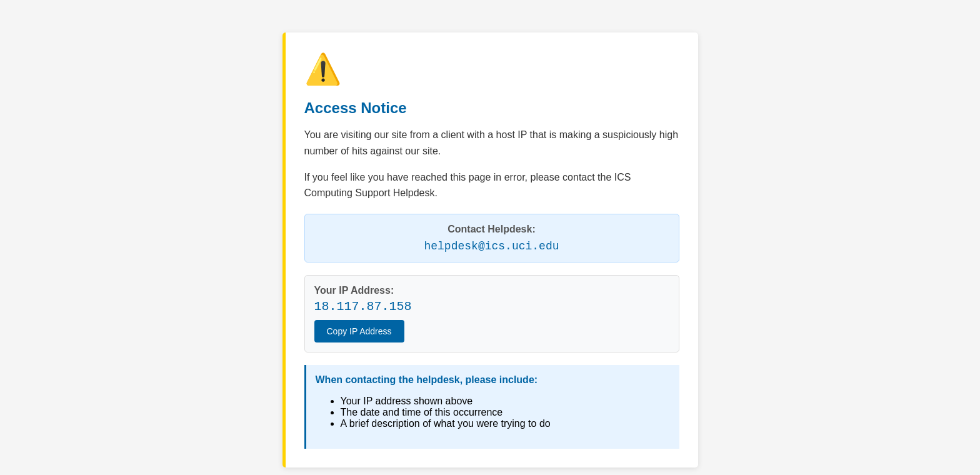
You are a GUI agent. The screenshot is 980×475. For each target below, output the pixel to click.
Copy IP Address (359, 331)
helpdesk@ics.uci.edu (491, 246)
